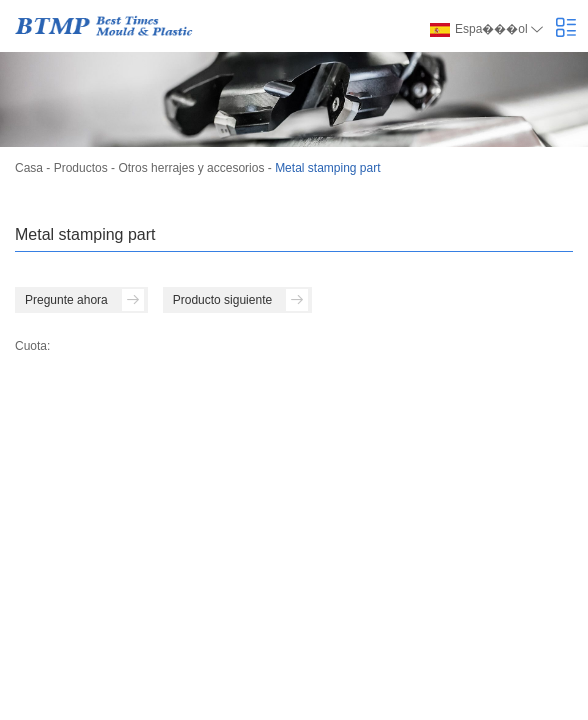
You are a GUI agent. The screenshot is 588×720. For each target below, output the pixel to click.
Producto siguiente (240, 300)
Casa (29, 168)
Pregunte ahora (84, 300)
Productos (81, 168)
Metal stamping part (327, 168)
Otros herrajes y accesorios (191, 168)
